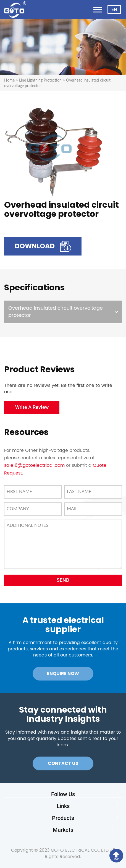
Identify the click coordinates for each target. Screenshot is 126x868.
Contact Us (63, 763)
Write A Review (32, 407)
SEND (63, 580)
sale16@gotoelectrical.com (34, 465)
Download (43, 247)
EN (114, 10)
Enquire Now (63, 673)
